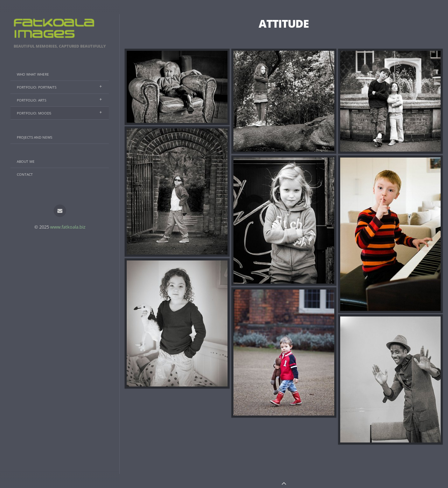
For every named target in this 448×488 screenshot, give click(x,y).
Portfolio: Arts (31, 100)
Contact (25, 174)
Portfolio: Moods (34, 113)
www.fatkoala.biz (68, 227)
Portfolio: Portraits (37, 87)
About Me (26, 161)
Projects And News (34, 137)
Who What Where (33, 74)
